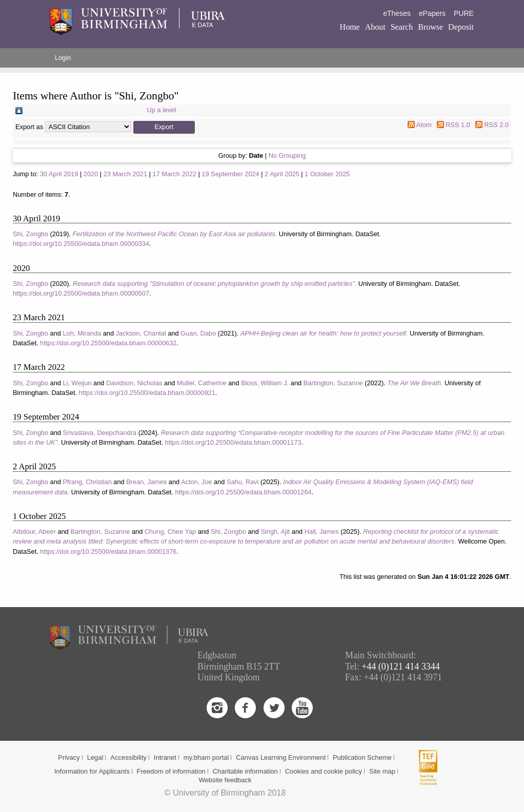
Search (402, 27)
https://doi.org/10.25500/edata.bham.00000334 (81, 244)
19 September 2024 (230, 174)
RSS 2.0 (496, 125)
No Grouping (287, 155)
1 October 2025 (327, 174)
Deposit (461, 27)
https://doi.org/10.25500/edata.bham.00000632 (108, 343)
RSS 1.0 (458, 125)
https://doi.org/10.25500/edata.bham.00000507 (81, 293)
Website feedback (225, 780)
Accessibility (128, 757)
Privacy (69, 757)
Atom (424, 125)
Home (350, 27)
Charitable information (245, 771)
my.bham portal (206, 757)
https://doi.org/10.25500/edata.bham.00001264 (244, 492)
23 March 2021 (125, 174)
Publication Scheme (362, 757)
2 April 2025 (282, 174)
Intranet (165, 757)
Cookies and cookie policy (324, 771)
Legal (95, 757)
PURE (464, 13)
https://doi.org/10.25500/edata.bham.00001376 (108, 551)
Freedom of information (171, 771)
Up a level (162, 110)
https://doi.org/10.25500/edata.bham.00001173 (233, 442)
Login (63, 58)
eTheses (397, 13)
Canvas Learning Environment (281, 757)
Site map (382, 771)
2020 (91, 174)
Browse (430, 27)
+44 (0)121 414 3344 (401, 667)
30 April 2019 (59, 174)
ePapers (432, 13)
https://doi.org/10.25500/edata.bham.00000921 (147, 393)
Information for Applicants (92, 771)
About (375, 27)
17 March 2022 (175, 174)
